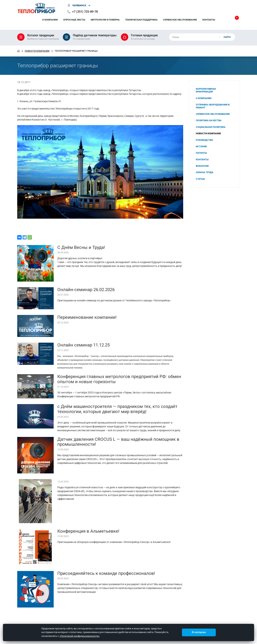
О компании (50, 20)
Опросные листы (74, 20)
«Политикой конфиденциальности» (80, 636)
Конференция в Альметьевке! (88, 531)
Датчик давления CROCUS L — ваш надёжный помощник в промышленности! (118, 442)
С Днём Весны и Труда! (81, 247)
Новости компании (37, 51)
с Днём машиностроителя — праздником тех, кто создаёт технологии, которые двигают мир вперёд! (117, 409)
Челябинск (79, 5)
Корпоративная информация (206, 90)
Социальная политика (211, 127)
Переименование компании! (87, 317)
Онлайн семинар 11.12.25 (84, 345)
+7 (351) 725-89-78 (85, 12)
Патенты (201, 153)
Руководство (204, 140)
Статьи (200, 179)
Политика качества (209, 120)
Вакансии (202, 166)
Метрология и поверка (105, 20)
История (201, 146)
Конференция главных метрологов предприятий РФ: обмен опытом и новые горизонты (119, 379)
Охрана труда (205, 172)
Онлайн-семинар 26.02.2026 (86, 290)
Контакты (209, 20)
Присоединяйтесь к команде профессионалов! (106, 573)
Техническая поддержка (141, 20)
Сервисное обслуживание (180, 20)
